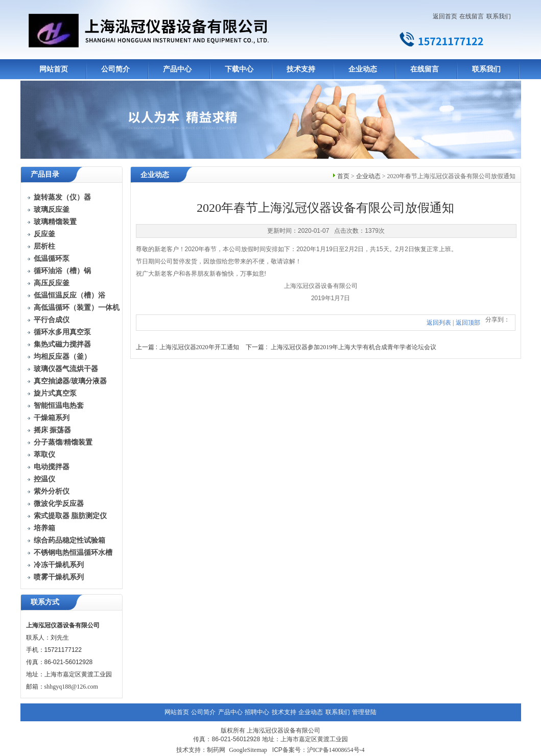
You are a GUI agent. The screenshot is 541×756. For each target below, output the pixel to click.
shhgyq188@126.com (71, 687)
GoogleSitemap (248, 750)
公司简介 (115, 69)
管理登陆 (364, 712)
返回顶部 (468, 323)
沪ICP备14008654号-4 (336, 750)
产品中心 (177, 69)
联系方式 (45, 602)
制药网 (216, 750)
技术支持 (301, 69)
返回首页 (445, 16)
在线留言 (472, 16)
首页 (343, 176)
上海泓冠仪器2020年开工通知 (199, 347)
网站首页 (54, 69)
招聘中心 (257, 712)
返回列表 (439, 323)
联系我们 (499, 16)
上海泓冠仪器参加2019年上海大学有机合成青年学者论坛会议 (354, 347)
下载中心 (239, 69)
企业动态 (363, 69)
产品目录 (45, 174)
